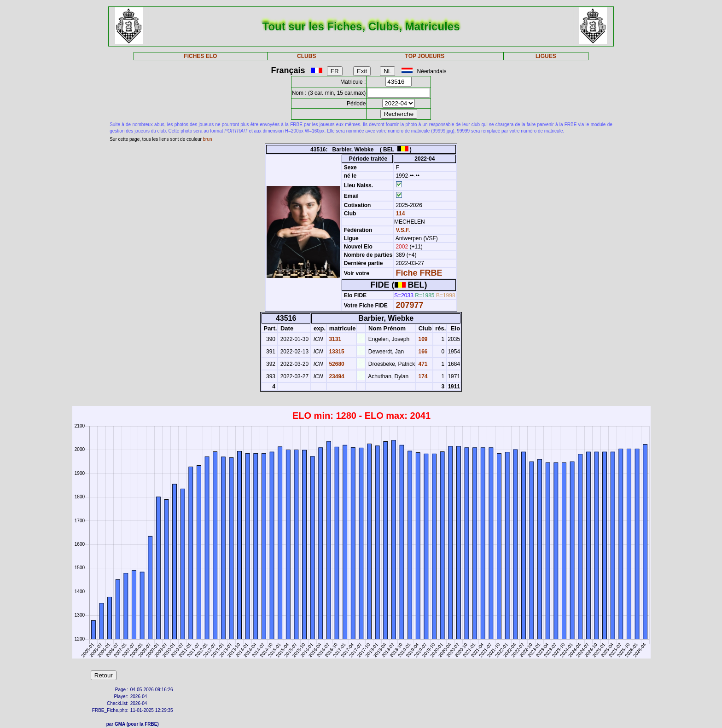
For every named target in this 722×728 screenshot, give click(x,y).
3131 (334, 339)
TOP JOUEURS (425, 56)
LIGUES (546, 56)
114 (399, 214)
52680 (336, 364)
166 (422, 352)
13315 (336, 352)
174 (422, 376)
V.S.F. (403, 230)
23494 (336, 376)
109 (422, 339)
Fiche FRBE (419, 273)
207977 (409, 305)
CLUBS (306, 56)
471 (422, 364)
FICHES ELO (200, 56)
